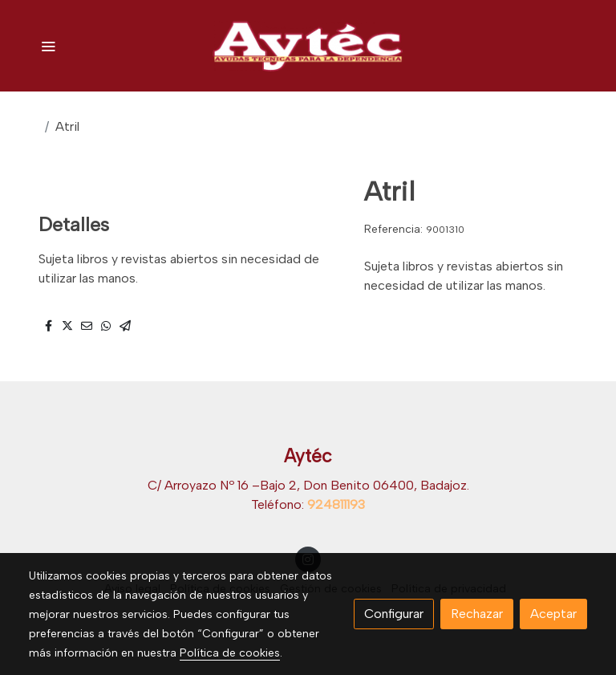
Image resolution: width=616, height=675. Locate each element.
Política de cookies (230, 653)
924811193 (336, 504)
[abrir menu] (48, 46)
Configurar (394, 614)
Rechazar (477, 614)
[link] (308, 46)
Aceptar (553, 614)
